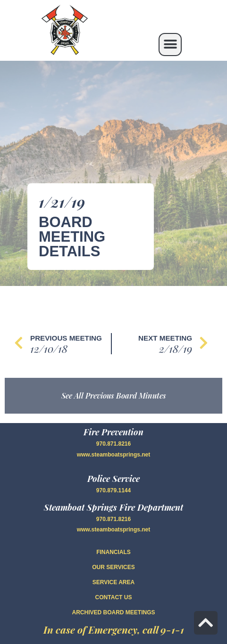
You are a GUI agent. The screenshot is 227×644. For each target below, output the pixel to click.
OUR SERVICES (113, 567)
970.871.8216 (113, 444)
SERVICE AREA (113, 582)
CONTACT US (114, 597)
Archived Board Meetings (113, 612)
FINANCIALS (113, 552)
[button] (170, 45)
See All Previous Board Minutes (114, 395)
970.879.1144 (113, 490)
